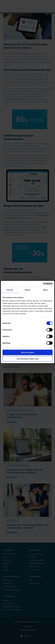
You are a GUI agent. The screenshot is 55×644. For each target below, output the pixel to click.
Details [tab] (28, 290)
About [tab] (45, 290)
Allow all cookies (27, 352)
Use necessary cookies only (27, 359)
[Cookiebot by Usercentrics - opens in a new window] (43, 284)
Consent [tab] (10, 290)
